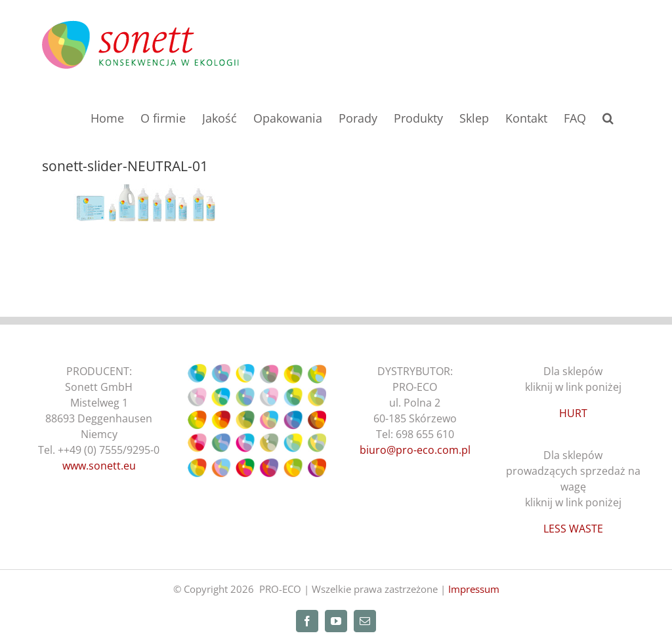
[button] (608, 117)
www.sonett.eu (99, 466)
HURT (573, 413)
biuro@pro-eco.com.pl (415, 450)
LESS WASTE (573, 529)
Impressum (474, 589)
